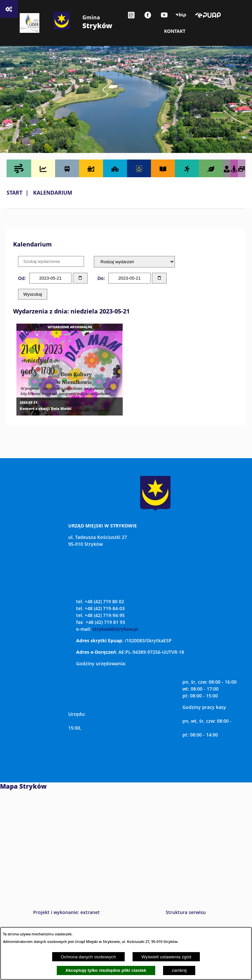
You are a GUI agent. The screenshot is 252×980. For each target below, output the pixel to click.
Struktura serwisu (186, 912)
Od (21, 278)
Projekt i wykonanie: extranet (66, 912)
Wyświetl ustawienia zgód (166, 957)
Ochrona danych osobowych (88, 957)
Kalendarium (53, 193)
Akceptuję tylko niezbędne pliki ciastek (106, 970)
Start (14, 193)
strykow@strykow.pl (115, 629)
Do (101, 278)
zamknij (179, 970)
